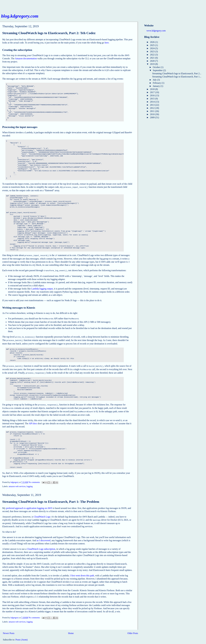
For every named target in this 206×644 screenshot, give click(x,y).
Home (71, 630)
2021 (153, 58)
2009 (153, 117)
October (157, 67)
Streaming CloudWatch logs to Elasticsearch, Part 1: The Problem (51, 498)
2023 (153, 51)
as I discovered (43, 537)
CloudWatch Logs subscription (41, 545)
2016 (153, 95)
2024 (153, 48)
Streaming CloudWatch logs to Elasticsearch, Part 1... (177, 77)
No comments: (35, 479)
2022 (153, 55)
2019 (153, 64)
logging (30, 483)
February (157, 83)
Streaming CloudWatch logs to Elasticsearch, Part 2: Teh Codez (49, 33)
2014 (153, 102)
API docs (33, 420)
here (107, 43)
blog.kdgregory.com (20, 16)
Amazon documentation (26, 58)
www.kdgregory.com (156, 31)
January (157, 86)
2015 (153, 99)
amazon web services (17, 483)
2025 (153, 45)
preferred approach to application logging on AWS (29, 505)
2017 (153, 92)
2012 (153, 108)
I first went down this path (82, 572)
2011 (153, 111)
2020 (153, 61)
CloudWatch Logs (42, 513)
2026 (153, 42)
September (158, 70)
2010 (153, 114)
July (155, 80)
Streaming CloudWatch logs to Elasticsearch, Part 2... (177, 73)
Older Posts (133, 630)
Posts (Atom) (22, 636)
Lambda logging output (42, 288)
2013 (153, 105)
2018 (153, 89)
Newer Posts (9, 630)
